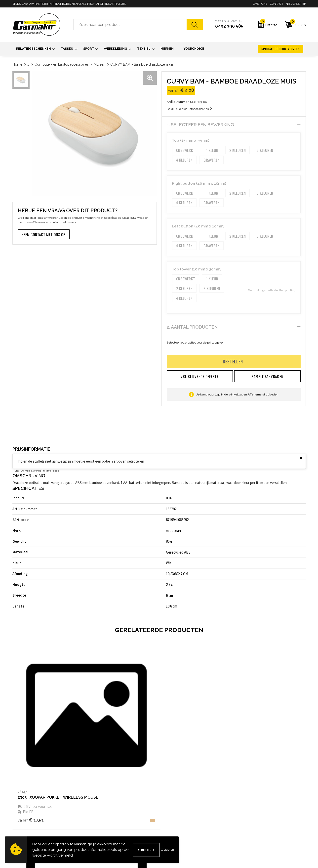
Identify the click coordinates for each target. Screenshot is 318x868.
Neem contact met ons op (44, 234)
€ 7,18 (103, 745)
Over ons (260, 4)
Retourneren (171, 827)
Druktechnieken (99, 827)
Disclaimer (244, 827)
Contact (277, 4)
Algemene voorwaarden (254, 803)
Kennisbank (96, 819)
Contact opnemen (175, 803)
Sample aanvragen (176, 811)
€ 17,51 (31, 751)
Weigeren (167, 850)
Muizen (99, 64)
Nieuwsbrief (296, 4)
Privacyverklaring (249, 819)
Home (17, 64)
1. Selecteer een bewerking (200, 125)
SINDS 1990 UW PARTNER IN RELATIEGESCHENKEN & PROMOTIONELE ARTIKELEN (69, 4)
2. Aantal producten (192, 327)
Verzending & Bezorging (180, 819)
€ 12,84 (178, 745)
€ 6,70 (250, 757)
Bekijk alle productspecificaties (189, 109)
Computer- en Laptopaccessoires (62, 64)
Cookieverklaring (248, 811)
